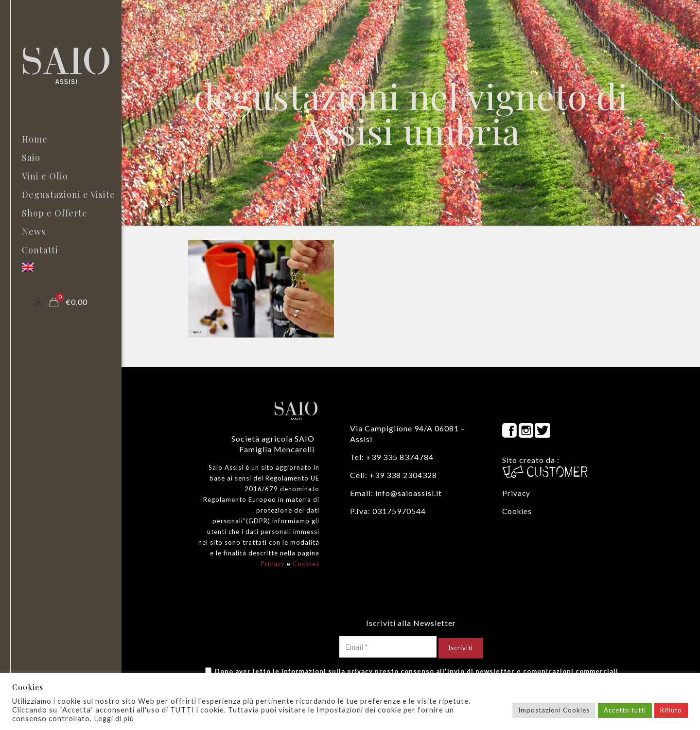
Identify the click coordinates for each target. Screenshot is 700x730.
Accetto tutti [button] (625, 710)
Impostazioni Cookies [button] (554, 710)
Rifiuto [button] (671, 710)
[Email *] (388, 647)
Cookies (306, 564)
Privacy (273, 564)
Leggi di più (114, 719)
